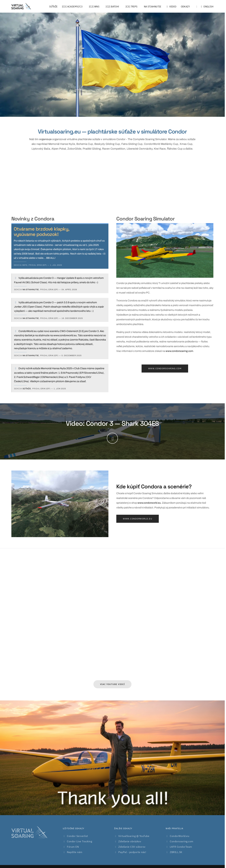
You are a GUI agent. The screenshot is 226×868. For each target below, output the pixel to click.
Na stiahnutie (153, 6)
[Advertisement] (112, 183)
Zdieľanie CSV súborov (132, 847)
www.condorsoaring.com (179, 351)
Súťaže (53, 6)
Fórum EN (73, 847)
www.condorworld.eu (149, 503)
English (205, 6)
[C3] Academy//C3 (72, 6)
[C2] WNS (94, 6)
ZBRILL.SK (176, 852)
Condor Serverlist (77, 836)
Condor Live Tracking (79, 841)
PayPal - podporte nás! (132, 852)
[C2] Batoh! (112, 6)
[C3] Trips (132, 6)
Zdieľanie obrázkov (130, 841)
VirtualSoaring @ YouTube (134, 836)
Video (171, 6)
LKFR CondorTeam (181, 847)
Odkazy (185, 6)
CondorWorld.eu (180, 836)
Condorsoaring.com (182, 841)
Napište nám (75, 852)
